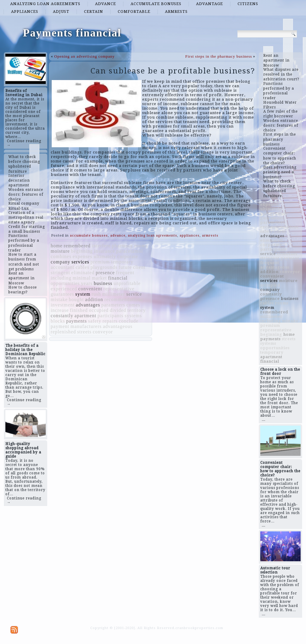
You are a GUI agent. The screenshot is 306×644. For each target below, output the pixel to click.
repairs (110, 321)
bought (76, 299)
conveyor (103, 332)
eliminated (83, 273)
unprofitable (127, 283)
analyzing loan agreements (45, 4)
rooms (141, 246)
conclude (128, 321)
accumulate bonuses (156, 4)
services (80, 262)
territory (136, 310)
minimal (82, 278)
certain (94, 11)
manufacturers (86, 326)
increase (60, 310)
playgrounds (104, 267)
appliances (25, 11)
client (139, 267)
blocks (58, 321)
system (83, 294)
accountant (63, 267)
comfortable (134, 11)
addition (94, 299)
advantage (209, 4)
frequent (125, 273)
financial (118, 278)
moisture (60, 251)
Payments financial (72, 33)
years (87, 283)
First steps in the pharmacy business (219, 56)
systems (133, 316)
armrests (176, 11)
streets (84, 332)
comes (133, 305)
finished (79, 310)
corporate (128, 256)
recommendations (124, 299)
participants (110, 316)
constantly (62, 316)
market (99, 278)
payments (76, 321)
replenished (64, 332)
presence (105, 273)
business (103, 283)
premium (100, 262)
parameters (113, 305)
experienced (64, 289)
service (134, 294)
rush (96, 294)
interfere (101, 246)
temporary (122, 262)
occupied (99, 310)
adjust (61, 11)
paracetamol (130, 251)
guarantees (62, 294)
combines (61, 256)
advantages (88, 305)
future (125, 267)
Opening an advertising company (85, 56)
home (57, 246)
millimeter (114, 294)
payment (60, 326)
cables (82, 267)
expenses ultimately (94, 256)
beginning (82, 251)
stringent (61, 273)
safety (95, 321)
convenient (90, 289)
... (264, 420)
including (61, 278)
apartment (85, 316)
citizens (248, 4)
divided (118, 310)
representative (119, 289)
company (61, 262)
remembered (77, 246)
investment (63, 305)
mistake (59, 299)
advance (105, 4)
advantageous (118, 326)
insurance (105, 251)
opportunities (65, 283)
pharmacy (122, 246)
